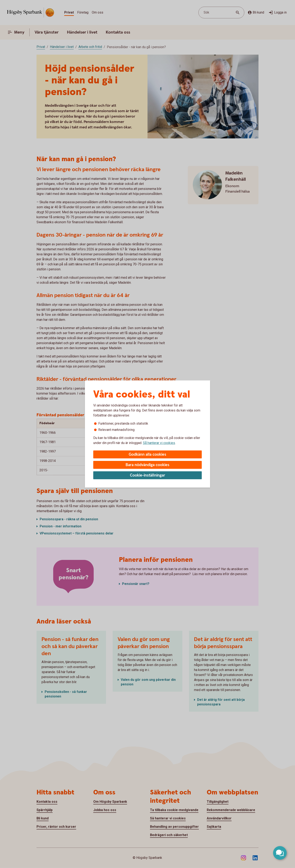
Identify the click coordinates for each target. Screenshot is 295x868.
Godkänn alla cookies (147, 455)
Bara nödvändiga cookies (147, 465)
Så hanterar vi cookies (159, 443)
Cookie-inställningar (148, 475)
